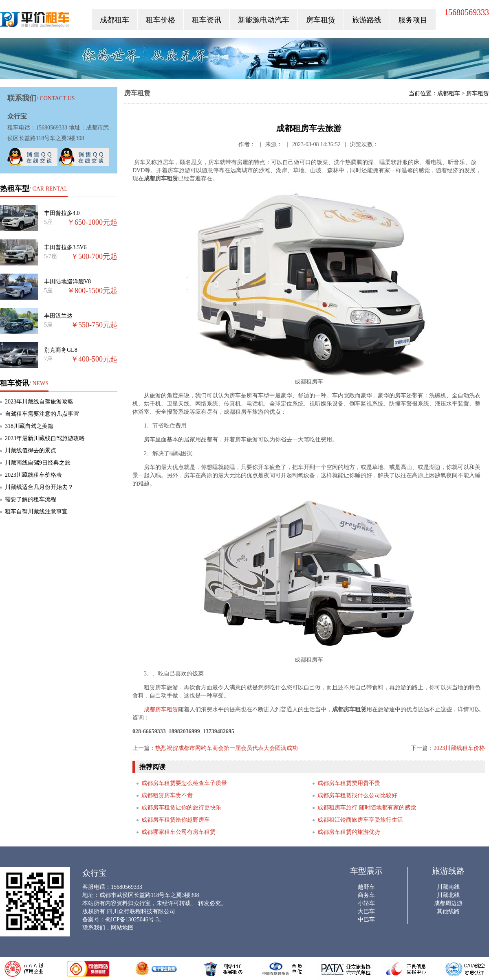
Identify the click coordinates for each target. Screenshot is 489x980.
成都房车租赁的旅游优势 (349, 832)
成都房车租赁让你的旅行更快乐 (181, 808)
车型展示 (366, 871)
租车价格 (161, 20)
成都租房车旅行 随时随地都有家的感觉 (367, 808)
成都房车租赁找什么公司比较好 (357, 795)
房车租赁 (321, 20)
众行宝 (35, 21)
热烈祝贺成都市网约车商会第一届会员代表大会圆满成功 (227, 748)
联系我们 (94, 928)
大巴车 (366, 911)
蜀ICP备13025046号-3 (132, 920)
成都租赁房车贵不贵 (167, 795)
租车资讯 (207, 20)
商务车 (366, 895)
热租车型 (15, 189)
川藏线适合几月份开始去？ (39, 487)
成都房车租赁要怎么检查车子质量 (184, 783)
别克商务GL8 (61, 350)
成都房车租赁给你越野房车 (176, 820)
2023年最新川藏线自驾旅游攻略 (45, 438)
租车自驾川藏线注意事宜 (36, 512)
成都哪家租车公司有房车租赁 (178, 832)
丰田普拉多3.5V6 (65, 247)
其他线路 (448, 911)
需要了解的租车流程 (31, 499)
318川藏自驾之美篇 (29, 426)
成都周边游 (448, 903)
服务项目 (413, 20)
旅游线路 (448, 871)
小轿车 (366, 903)
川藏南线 (448, 887)
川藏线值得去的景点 (31, 451)
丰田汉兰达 (58, 316)
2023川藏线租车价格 (459, 748)
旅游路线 (367, 20)
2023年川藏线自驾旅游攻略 (39, 402)
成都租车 (115, 20)
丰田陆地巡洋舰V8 (67, 282)
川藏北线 (448, 895)
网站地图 (122, 928)
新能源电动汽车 (264, 20)
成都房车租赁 (161, 709)
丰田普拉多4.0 (62, 213)
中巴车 (366, 920)
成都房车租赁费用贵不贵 (349, 783)
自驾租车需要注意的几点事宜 (42, 414)
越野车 (366, 887)
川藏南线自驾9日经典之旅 (38, 463)
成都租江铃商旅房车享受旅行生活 (360, 820)
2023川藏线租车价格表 (33, 475)
